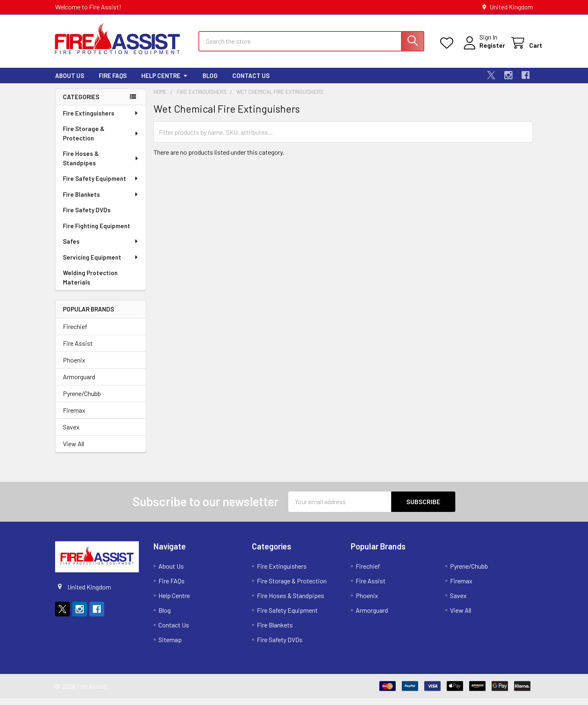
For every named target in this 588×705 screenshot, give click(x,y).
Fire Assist (78, 350)
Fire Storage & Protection (101, 140)
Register (483, 50)
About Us (70, 82)
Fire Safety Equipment (101, 185)
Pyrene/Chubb (82, 400)
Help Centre (165, 82)
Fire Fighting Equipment (97, 233)
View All (73, 450)
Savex (71, 434)
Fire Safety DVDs (87, 217)
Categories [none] (81, 104)
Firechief (75, 333)
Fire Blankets (101, 201)
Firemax (74, 417)
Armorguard (79, 384)
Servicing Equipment (101, 264)
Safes (101, 248)
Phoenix (74, 367)
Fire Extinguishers (101, 120)
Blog (210, 82)
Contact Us (251, 82)
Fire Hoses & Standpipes (101, 165)
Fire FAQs (113, 82)
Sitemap (170, 646)
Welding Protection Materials (90, 284)
